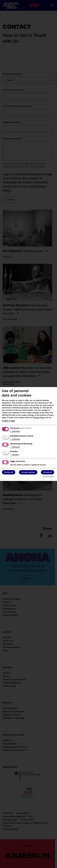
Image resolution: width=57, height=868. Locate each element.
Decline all (9, 472)
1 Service (14, 455)
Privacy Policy (39, 418)
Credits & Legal (8, 421)
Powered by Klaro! (48, 477)
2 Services (15, 432)
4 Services (15, 439)
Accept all (48, 472)
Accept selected (28, 472)
